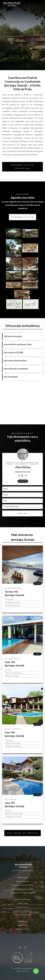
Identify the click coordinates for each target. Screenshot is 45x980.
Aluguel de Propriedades (23, 911)
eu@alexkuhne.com (23, 472)
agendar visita (22, 217)
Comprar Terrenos (23, 907)
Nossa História (22, 921)
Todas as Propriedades (22, 915)
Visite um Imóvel (23, 881)
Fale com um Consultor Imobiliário (22, 893)
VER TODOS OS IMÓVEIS (21, 833)
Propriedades (23, 877)
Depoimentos (22, 925)
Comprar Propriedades (22, 899)
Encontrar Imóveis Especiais (23, 889)
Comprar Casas (23, 903)
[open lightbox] (14, 234)
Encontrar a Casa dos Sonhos (23, 885)
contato (23, 481)
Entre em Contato (22, 929)
